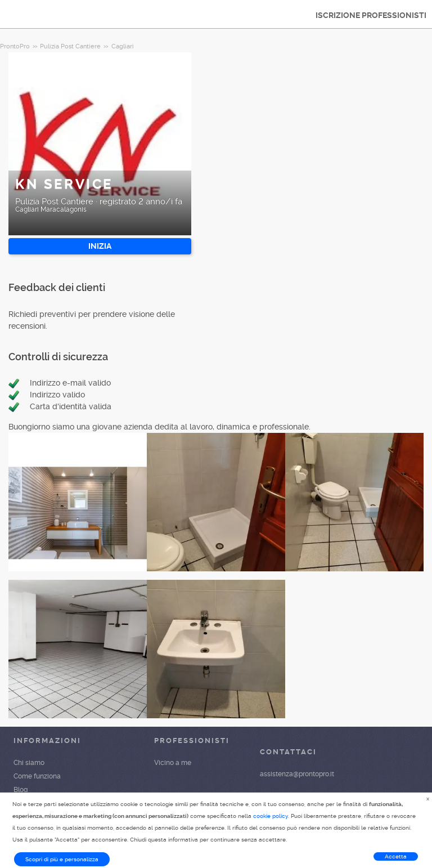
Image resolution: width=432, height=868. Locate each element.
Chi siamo (29, 763)
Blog (21, 790)
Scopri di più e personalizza (62, 859)
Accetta (396, 856)
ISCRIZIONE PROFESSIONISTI (371, 15)
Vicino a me (173, 763)
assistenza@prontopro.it (297, 774)
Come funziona (37, 776)
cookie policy (271, 816)
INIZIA (100, 246)
